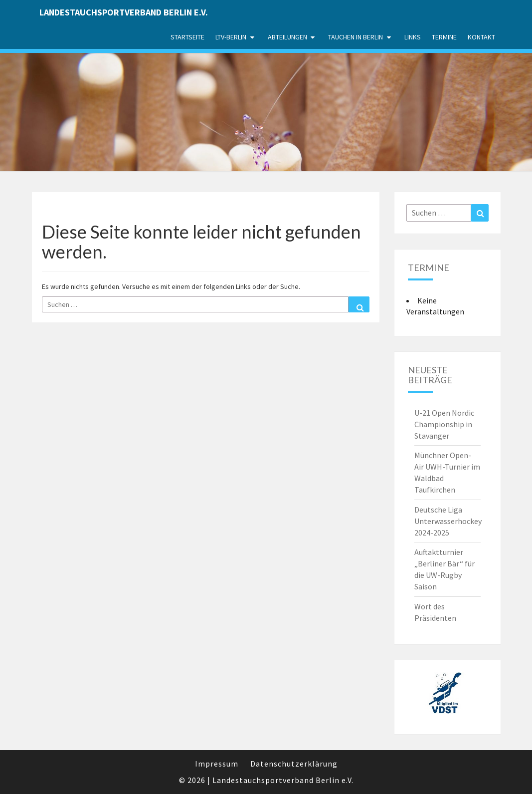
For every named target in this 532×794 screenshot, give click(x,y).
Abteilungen (287, 37)
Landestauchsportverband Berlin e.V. (124, 12)
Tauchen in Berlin (355, 37)
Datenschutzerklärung (294, 764)
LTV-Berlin (231, 37)
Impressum (217, 764)
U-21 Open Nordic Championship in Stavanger (444, 424)
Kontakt (481, 37)
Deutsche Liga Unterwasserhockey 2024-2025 (448, 521)
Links (413, 37)
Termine (444, 37)
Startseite (187, 37)
